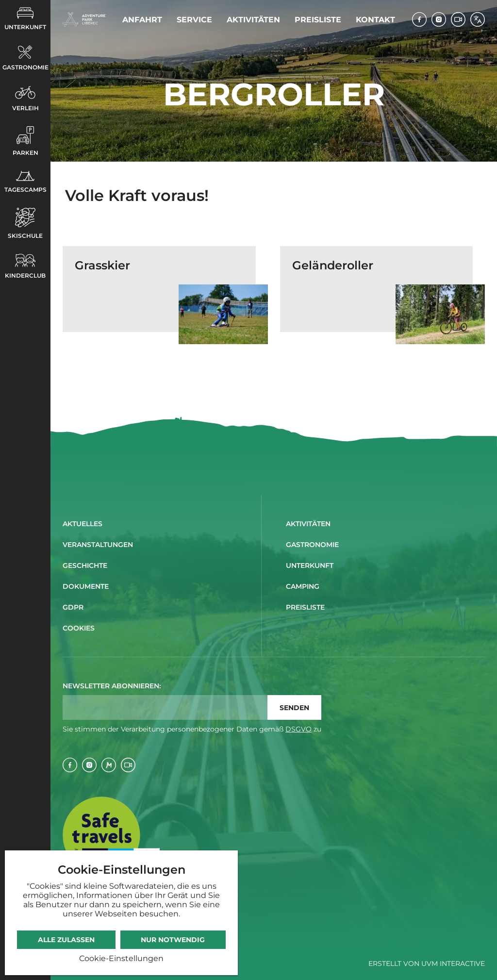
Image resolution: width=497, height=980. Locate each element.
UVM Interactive (453, 963)
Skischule (25, 224)
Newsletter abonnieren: (112, 686)
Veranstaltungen (98, 545)
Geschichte (85, 565)
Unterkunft (25, 19)
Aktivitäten (253, 20)
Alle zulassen (66, 940)
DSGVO (298, 729)
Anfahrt (142, 20)
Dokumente (86, 586)
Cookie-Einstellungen (121, 958)
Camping (303, 586)
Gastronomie (25, 58)
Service (194, 20)
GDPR (73, 607)
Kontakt (375, 20)
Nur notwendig (173, 940)
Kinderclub (25, 266)
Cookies (79, 628)
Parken (25, 141)
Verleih (25, 99)
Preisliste (318, 20)
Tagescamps (25, 182)
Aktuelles (83, 524)
